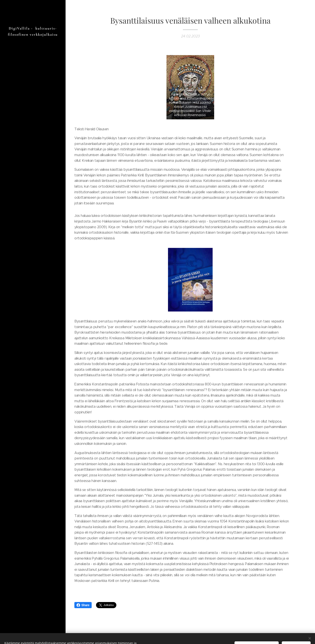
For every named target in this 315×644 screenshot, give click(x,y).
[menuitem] (33, 335)
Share (83, 605)
